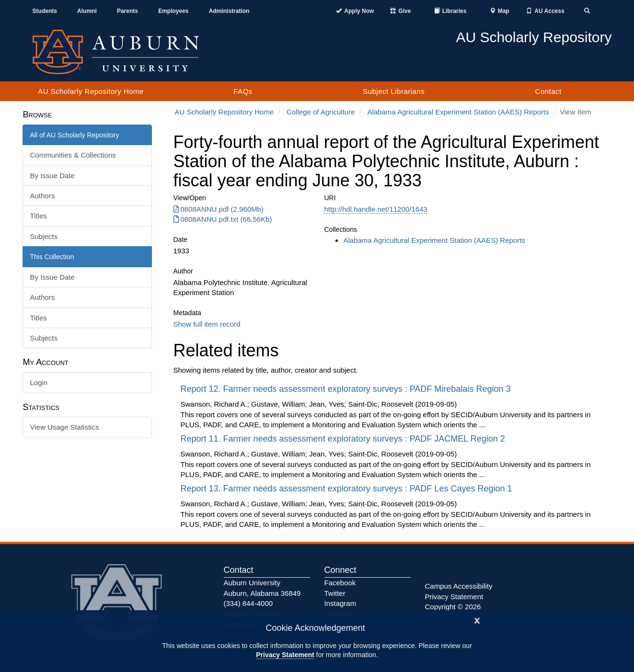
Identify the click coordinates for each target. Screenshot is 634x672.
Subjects (44, 236)
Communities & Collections (73, 155)
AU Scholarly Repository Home (91, 91)
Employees (173, 11)
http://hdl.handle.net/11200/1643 (375, 209)
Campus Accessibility (459, 586)
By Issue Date (52, 176)
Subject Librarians (394, 91)
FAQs (243, 91)
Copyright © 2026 (453, 607)
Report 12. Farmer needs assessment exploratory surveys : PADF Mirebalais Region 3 (347, 389)
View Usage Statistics (65, 427)
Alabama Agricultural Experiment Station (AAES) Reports (458, 112)
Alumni (87, 11)
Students (45, 11)
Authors (43, 196)
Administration (229, 11)
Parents (127, 11)
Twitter (335, 593)
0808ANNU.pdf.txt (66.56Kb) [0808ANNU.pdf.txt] (223, 219)
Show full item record (207, 324)
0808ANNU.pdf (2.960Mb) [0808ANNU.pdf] (219, 209)
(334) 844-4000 (248, 603)
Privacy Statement (285, 655)
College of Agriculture (321, 112)
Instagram (340, 603)
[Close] (477, 620)
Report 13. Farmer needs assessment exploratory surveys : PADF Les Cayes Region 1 (348, 489)
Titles (39, 216)
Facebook (340, 583)
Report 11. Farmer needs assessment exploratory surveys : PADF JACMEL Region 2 (344, 439)
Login (39, 382)
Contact (548, 91)
